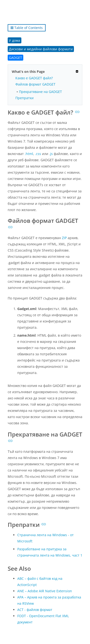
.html (29, 154)
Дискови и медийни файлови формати (41, 49)
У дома (15, 40)
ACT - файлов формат (35, 610)
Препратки (24, 98)
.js (51, 154)
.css (38, 154)
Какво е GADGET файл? (34, 78)
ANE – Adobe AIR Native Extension (45, 591)
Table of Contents (27, 28)
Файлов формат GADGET (35, 84)
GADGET (15, 58)
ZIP (64, 238)
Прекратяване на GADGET (40, 92)
